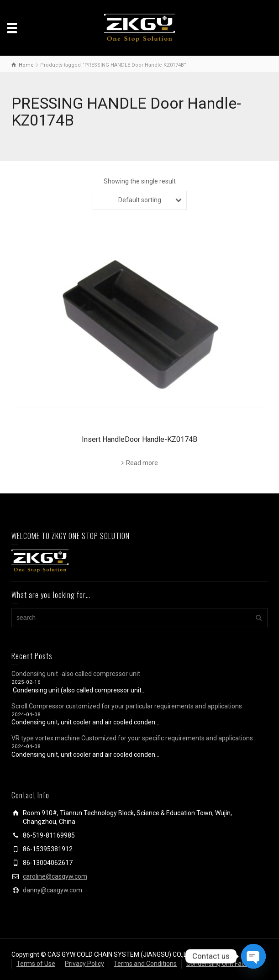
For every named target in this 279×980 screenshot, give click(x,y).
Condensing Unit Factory (221, 964)
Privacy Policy (84, 964)
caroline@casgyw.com (55, 876)
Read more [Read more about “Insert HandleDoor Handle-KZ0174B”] (142, 463)
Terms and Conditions (145, 964)
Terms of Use (36, 964)
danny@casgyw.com (53, 890)
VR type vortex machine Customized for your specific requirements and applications (132, 738)
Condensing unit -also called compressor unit (76, 674)
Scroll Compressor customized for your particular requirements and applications (127, 706)
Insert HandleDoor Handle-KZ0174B (139, 439)
